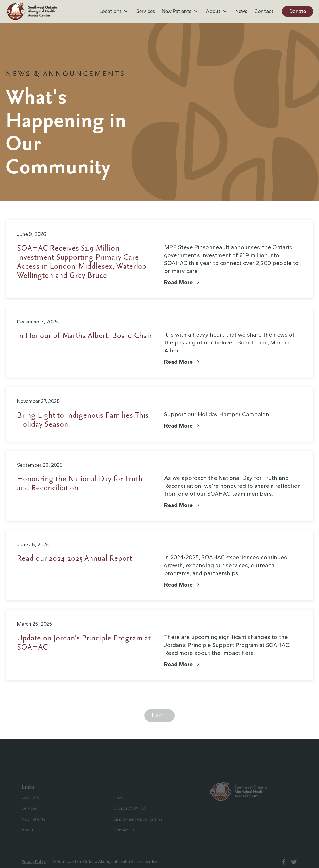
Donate (298, 11)
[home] (31, 11)
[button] (114, 11)
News (241, 11)
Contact (264, 11)
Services (146, 11)
